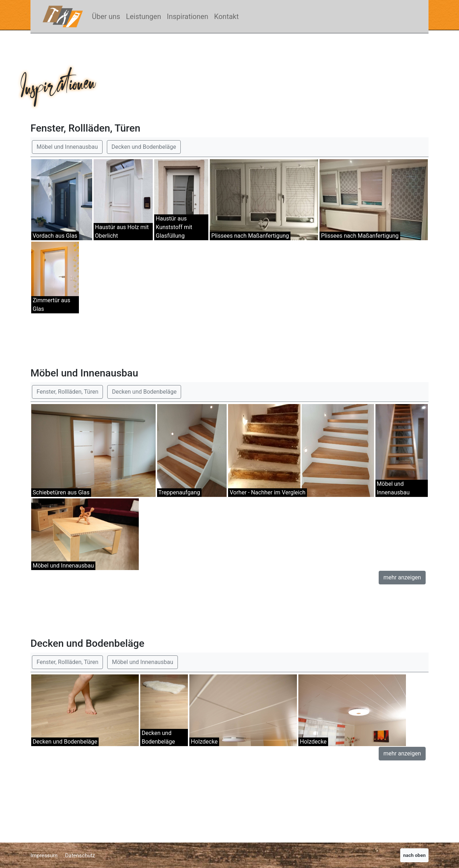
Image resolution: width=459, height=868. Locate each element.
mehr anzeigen (402, 577)
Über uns (106, 16)
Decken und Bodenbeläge (144, 147)
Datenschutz (80, 855)
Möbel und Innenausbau (67, 147)
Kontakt (226, 16)
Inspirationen (188, 16)
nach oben (414, 855)
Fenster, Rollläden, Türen (67, 392)
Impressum (44, 855)
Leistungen (143, 16)
